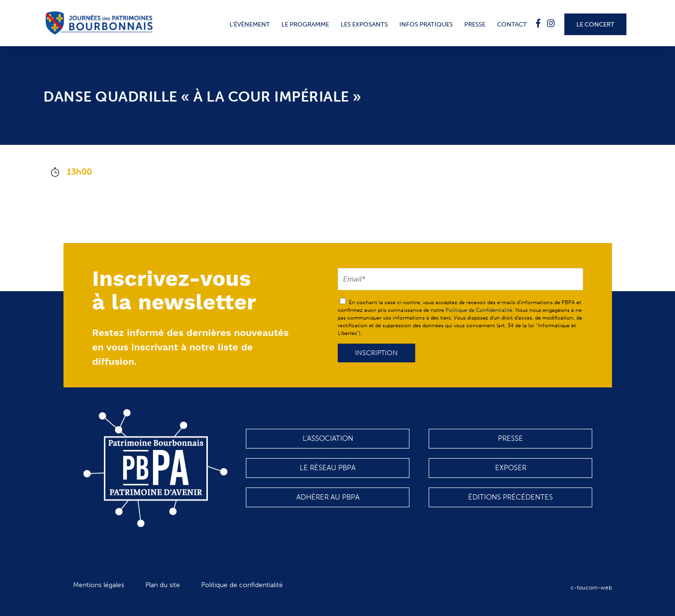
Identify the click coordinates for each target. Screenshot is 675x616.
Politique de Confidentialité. (480, 310)
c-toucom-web (591, 588)
